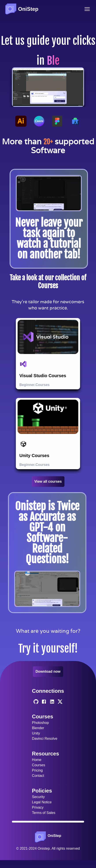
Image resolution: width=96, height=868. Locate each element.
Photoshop (40, 723)
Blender (38, 728)
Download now (48, 671)
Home (37, 760)
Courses (39, 765)
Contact (38, 776)
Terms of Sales (44, 813)
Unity (36, 733)
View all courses (48, 481)
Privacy (38, 807)
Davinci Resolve (45, 739)
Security (38, 797)
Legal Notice (42, 802)
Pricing (37, 770)
